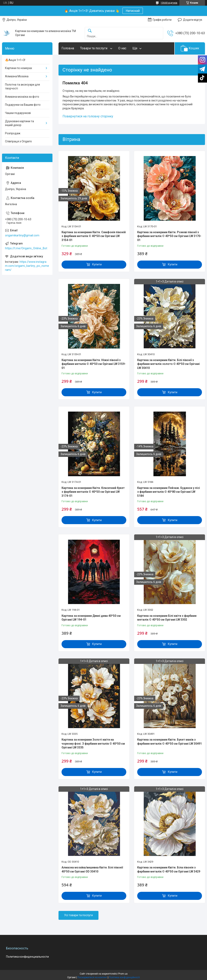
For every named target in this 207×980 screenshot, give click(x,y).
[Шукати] (90, 31)
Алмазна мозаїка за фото (22, 97)
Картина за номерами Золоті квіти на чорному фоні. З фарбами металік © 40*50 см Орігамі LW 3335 (93, 744)
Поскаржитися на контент (92, 977)
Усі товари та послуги (78, 915)
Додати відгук (193, 20)
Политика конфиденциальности (27, 957)
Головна (68, 48)
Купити (97, 264)
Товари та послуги (94, 48)
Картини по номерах (19, 68)
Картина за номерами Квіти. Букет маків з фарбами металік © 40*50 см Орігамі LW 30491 (169, 742)
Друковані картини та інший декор (19, 123)
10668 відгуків (169, 3)
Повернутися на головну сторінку (88, 116)
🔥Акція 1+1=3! (15, 60)
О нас (122, 48)
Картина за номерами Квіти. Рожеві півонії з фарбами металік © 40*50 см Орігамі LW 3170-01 (169, 236)
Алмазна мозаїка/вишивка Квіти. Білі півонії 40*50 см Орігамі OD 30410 (92, 869)
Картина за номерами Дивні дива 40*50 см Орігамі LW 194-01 (91, 618)
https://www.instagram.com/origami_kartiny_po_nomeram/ (27, 266)
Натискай (133, 11)
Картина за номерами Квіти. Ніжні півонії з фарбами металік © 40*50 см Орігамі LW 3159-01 (94, 364)
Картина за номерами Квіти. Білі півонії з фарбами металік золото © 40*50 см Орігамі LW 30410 (168, 364)
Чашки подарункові (18, 113)
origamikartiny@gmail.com (22, 235)
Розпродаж (13, 133)
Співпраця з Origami (18, 141)
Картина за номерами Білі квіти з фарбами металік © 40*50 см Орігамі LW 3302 (167, 618)
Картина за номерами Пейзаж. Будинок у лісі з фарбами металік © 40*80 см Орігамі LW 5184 (169, 492)
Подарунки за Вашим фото (23, 105)
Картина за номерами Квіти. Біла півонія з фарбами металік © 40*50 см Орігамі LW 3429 (169, 869)
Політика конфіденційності (124, 977)
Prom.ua (123, 974)
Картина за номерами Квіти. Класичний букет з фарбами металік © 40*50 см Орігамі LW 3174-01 (93, 492)
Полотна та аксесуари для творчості (22, 87)
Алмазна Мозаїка (17, 76)
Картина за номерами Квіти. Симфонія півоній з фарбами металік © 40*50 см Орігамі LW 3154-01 (94, 236)
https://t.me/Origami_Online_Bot (26, 248)
